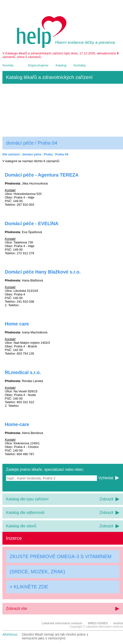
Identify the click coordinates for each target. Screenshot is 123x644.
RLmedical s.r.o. (23, 372)
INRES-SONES (98, 623)
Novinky (8, 65)
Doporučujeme (38, 65)
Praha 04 (62, 154)
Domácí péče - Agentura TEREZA (42, 175)
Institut (118, 623)
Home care (17, 324)
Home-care (17, 424)
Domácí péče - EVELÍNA (32, 223)
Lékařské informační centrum (62, 623)
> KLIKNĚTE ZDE (29, 587)
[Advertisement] (63, 110)
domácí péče (32, 154)
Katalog (61, 65)
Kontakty (80, 65)
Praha (48, 154)
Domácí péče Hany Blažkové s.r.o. (43, 272)
